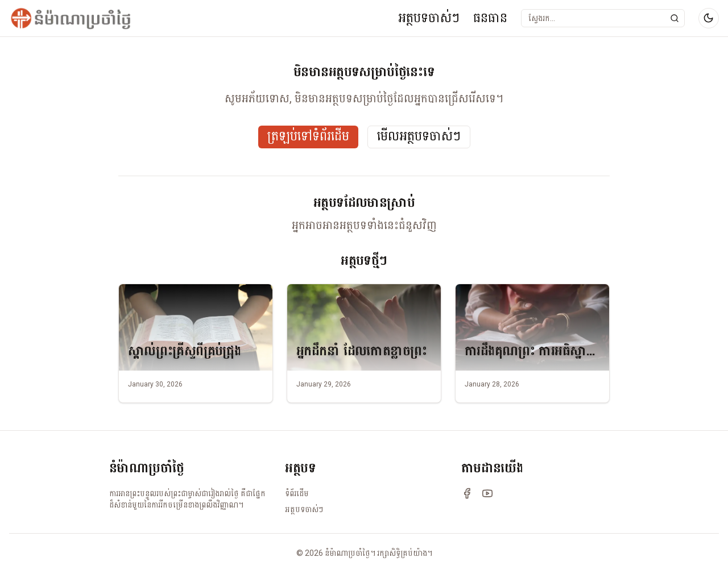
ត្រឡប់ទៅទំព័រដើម (308, 137)
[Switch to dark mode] (709, 18)
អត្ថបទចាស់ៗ (429, 18)
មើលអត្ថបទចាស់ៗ (419, 137)
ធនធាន (490, 18)
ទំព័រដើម (297, 493)
